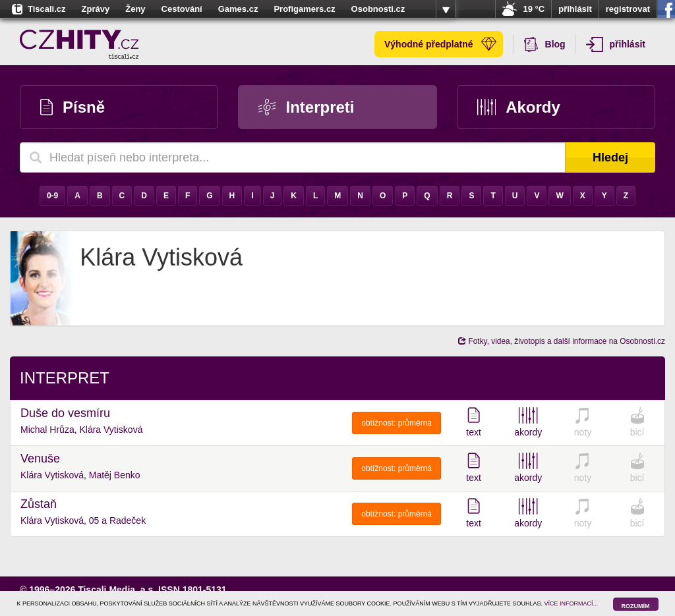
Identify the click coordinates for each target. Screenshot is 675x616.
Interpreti (306, 107)
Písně (73, 107)
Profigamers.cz (304, 9)
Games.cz (238, 9)
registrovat (628, 9)
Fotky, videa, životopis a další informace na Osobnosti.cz (562, 341)
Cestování (182, 9)
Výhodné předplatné (440, 44)
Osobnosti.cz (378, 9)
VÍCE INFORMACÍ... (572, 603)
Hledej (610, 157)
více (446, 9)
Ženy (135, 9)
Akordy (519, 107)
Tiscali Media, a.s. (117, 590)
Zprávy (96, 9)
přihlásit (575, 9)
